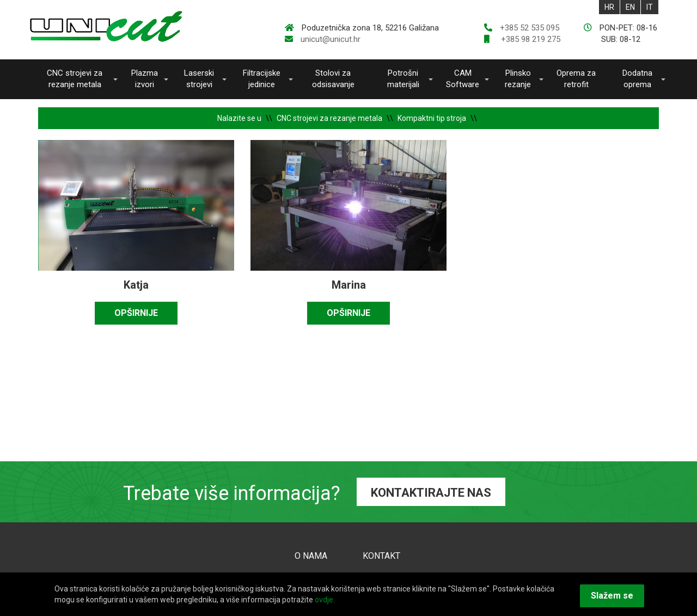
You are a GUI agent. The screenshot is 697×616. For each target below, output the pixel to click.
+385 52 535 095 (530, 28)
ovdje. (325, 600)
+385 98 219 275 (530, 39)
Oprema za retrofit (576, 79)
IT (650, 7)
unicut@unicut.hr (331, 39)
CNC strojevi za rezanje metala (75, 79)
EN (630, 7)
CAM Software (463, 79)
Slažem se (612, 596)
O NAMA (311, 556)
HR (609, 7)
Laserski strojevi (199, 79)
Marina (349, 285)
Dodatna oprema (637, 79)
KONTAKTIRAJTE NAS (431, 493)
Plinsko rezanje (518, 79)
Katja (136, 285)
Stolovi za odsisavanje (333, 79)
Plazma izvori (145, 79)
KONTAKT (381, 556)
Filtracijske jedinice (262, 79)
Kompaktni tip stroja (432, 118)
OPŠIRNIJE (136, 313)
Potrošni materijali (403, 79)
